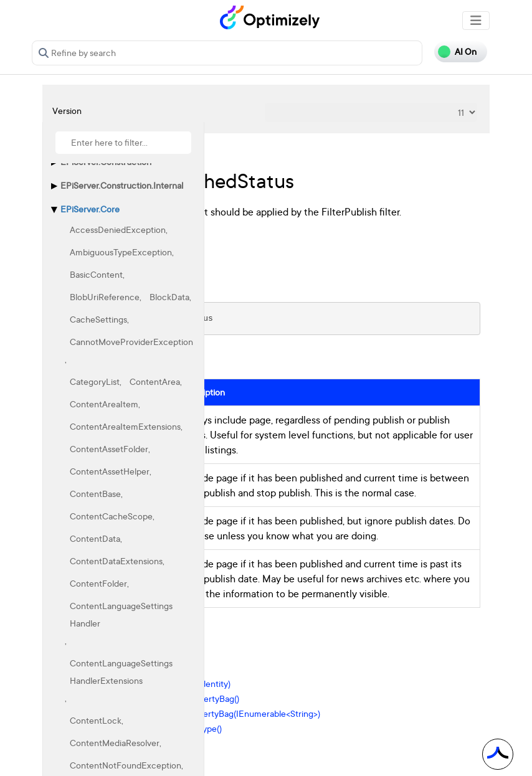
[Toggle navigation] (476, 21)
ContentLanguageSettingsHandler (121, 614)
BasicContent (96, 274)
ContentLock (96, 720)
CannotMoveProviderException (131, 342)
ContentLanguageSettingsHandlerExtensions (121, 672)
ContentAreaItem (104, 404)
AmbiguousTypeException (121, 252)
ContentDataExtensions (116, 561)
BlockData (169, 297)
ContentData (95, 538)
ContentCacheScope (111, 516)
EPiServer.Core (90, 209)
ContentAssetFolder (109, 449)
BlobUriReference (105, 297)
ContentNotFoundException (126, 765)
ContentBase (95, 494)
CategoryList (95, 381)
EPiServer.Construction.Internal (122, 185)
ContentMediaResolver (115, 743)
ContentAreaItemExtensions (125, 426)
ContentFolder (98, 583)
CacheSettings (98, 319)
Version (67, 111)
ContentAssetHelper (110, 471)
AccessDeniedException (118, 229)
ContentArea (155, 381)
